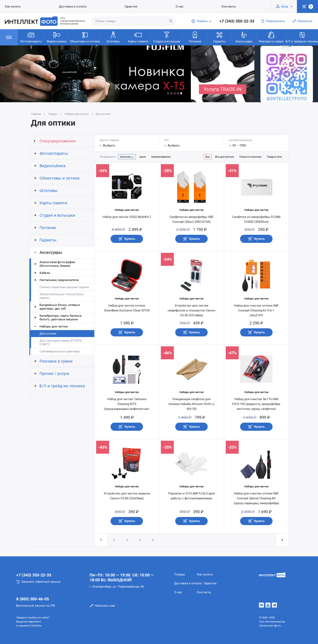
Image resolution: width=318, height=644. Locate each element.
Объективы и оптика (85, 37)
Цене (143, 157)
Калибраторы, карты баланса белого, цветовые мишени (61, 318)
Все (208, 157)
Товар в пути (274, 157)
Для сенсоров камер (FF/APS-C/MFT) (61, 342)
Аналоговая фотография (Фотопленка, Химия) (57, 264)
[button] (168, 93)
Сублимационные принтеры (60, 351)
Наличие (125, 157)
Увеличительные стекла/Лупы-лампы (62, 296)
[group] (95, 74)
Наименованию (161, 157)
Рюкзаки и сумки (271, 37)
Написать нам (105, 606)
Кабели (45, 273)
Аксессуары (244, 37)
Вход (285, 6)
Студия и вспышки (167, 37)
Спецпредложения (58, 141)
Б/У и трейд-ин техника (62, 386)
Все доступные (225, 157)
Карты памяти (138, 37)
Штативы (113, 37)
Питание (195, 37)
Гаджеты (220, 37)
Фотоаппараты (31, 37)
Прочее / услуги (54, 374)
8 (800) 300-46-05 (33, 599)
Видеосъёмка (57, 37)
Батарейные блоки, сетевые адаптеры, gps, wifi (60, 307)
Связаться (305, 21)
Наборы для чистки (54, 326)
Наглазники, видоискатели (59, 280)
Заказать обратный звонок (41, 582)
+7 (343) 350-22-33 (237, 21)
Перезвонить (275, 21)
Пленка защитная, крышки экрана (64, 287)
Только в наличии (250, 157)
